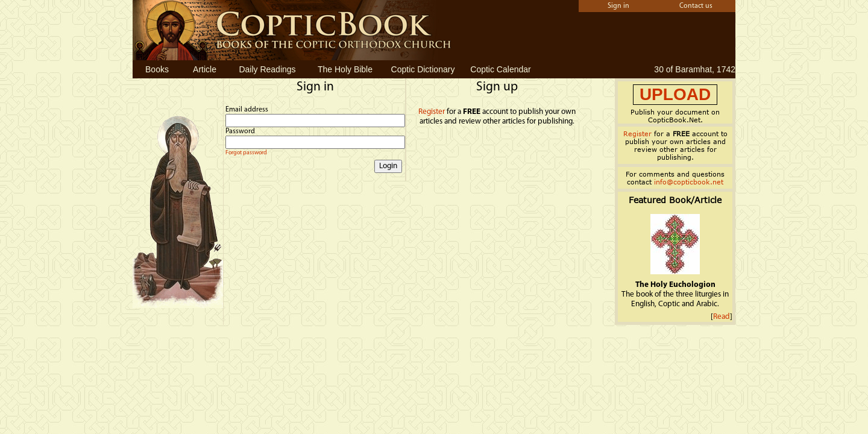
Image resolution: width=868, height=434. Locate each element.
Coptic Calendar (500, 69)
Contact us (696, 6)
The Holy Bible (345, 69)
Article (205, 69)
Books (157, 69)
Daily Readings (267, 69)
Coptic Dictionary (423, 69)
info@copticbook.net (689, 182)
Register (432, 112)
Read (722, 317)
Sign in (618, 6)
